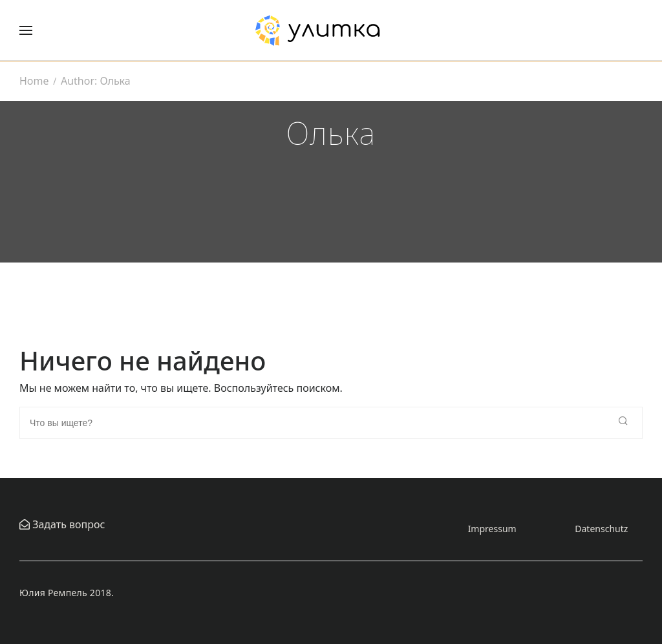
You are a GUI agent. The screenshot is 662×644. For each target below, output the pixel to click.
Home (34, 81)
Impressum (492, 529)
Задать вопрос (67, 524)
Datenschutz (601, 529)
